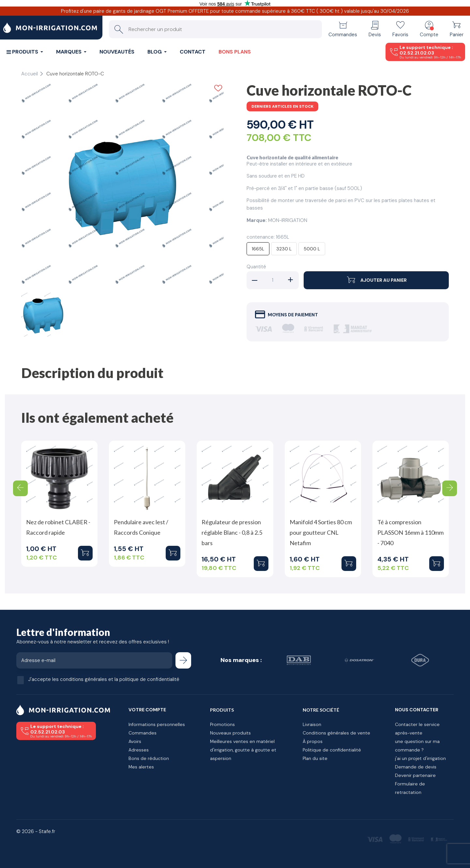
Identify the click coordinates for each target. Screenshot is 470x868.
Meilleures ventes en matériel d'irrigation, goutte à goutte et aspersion (243, 750)
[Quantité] (273, 280)
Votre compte (147, 710)
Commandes (143, 733)
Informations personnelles (157, 724)
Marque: (257, 220)
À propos (313, 741)
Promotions (222, 724)
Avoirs (135, 741)
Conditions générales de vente (336, 733)
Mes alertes (141, 767)
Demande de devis (416, 767)
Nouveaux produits (230, 733)
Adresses (139, 750)
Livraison (312, 724)
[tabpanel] (122, 185)
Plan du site (315, 758)
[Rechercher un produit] (215, 29)
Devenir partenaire (415, 775)
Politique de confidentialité (332, 750)
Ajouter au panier (376, 280)
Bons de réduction (149, 758)
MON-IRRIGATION (288, 220)
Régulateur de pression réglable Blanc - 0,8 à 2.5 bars (232, 532)
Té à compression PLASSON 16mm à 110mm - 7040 (410, 532)
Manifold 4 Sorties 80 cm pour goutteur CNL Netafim (321, 532)
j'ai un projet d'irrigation (420, 758)
